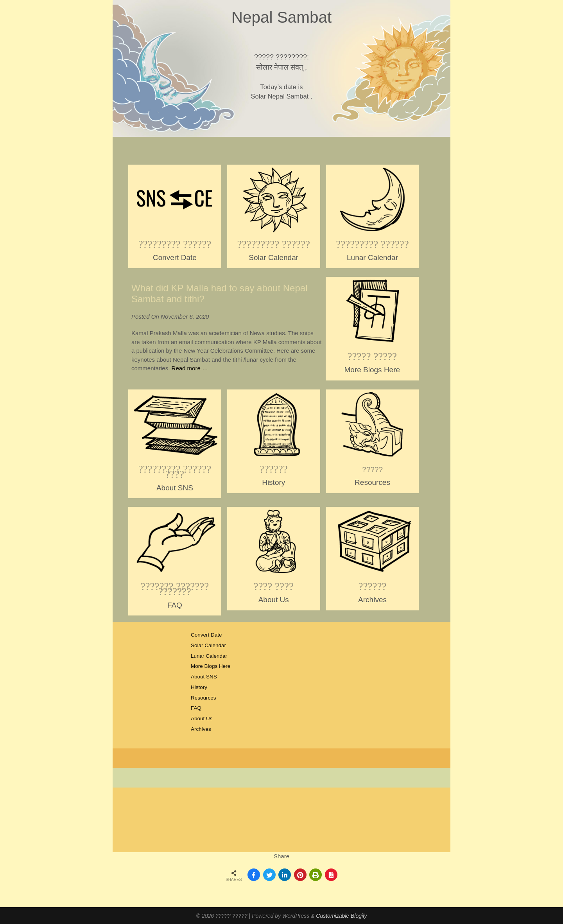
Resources (204, 698)
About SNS (204, 677)
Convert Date (206, 635)
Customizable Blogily (341, 916)
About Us (202, 719)
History (199, 687)
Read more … (190, 368)
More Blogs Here (211, 666)
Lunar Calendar (209, 656)
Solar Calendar (208, 645)
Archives (201, 729)
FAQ (196, 708)
